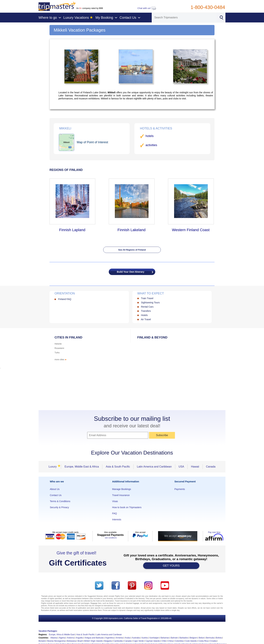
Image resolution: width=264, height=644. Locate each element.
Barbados (184, 638)
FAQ (114, 513)
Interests (117, 519)
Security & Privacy (59, 507)
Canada (211, 467)
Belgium (193, 638)
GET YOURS (171, 566)
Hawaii (195, 467)
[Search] (184, 18)
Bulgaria (108, 641)
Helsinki (58, 344)
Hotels (144, 315)
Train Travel (147, 298)
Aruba (127, 638)
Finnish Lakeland (131, 230)
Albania (54, 638)
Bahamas (165, 638)
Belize (201, 638)
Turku (57, 353)
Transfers (146, 311)
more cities (61, 360)
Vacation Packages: (48, 631)
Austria (144, 638)
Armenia (119, 638)
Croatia (213, 641)
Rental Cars (147, 307)
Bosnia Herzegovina (56, 641)
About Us (55, 489)
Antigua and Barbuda (94, 638)
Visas (115, 501)
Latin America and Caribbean (154, 467)
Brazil (80, 641)
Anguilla (79, 638)
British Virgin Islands (94, 641)
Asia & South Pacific (118, 467)
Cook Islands (191, 641)
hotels (150, 136)
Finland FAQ (65, 299)
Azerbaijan (154, 638)
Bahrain (174, 638)
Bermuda (210, 638)
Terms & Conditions (60, 501)
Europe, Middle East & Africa (82, 467)
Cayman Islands (153, 641)
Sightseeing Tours (150, 303)
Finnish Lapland (72, 230)
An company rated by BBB (90, 8)
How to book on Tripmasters (127, 507)
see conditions (111, 538)
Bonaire (42, 641)
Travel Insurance (121, 495)
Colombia (179, 641)
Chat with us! (147, 8)
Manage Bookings (122, 489)
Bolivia (219, 638)
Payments (180, 489)
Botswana (71, 641)
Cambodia (118, 641)
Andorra (70, 638)
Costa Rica (203, 641)
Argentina (110, 638)
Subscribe (162, 435)
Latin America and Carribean (109, 635)
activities (151, 145)
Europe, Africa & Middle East (62, 635)
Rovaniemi (59, 348)
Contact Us (56, 495)
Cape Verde (138, 641)
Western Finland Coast (191, 230)
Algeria (62, 638)
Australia (136, 638)
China (170, 641)
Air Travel (146, 319)
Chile (164, 641)
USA (181, 467)
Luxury (54, 467)
